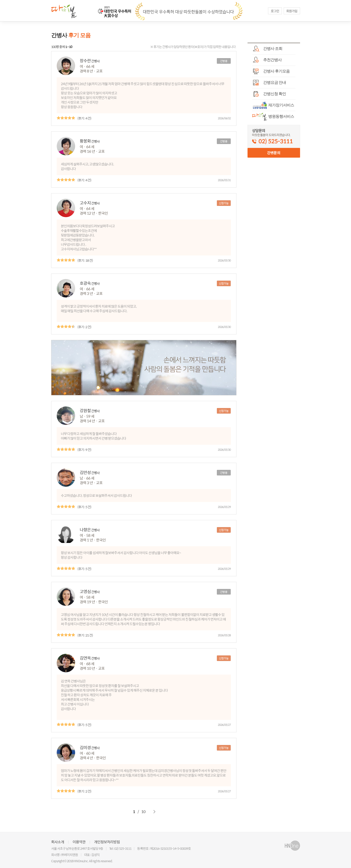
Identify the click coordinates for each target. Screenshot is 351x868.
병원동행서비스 (273, 117)
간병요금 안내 (269, 83)
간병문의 (274, 153)
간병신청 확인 (269, 94)
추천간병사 (267, 60)
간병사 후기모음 (271, 71)
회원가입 (292, 11)
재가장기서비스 (273, 105)
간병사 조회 (267, 49)
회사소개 (58, 842)
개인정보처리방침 (107, 842)
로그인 (275, 11)
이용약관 (79, 842)
